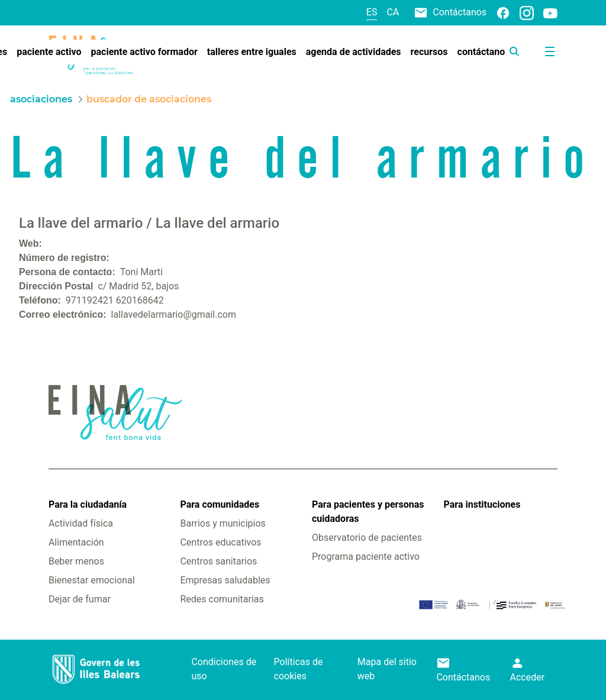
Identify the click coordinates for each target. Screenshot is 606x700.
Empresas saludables (225, 580)
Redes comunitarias (222, 599)
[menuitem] (49, 52)
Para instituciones (482, 504)
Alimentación (76, 542)
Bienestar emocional (92, 580)
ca (393, 12)
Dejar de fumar (80, 599)
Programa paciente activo (366, 557)
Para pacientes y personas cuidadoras (368, 512)
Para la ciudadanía (88, 504)
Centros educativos (220, 542)
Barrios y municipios (223, 523)
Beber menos (76, 561)
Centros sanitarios (218, 561)
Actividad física (81, 523)
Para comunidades (220, 504)
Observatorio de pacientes (367, 538)
